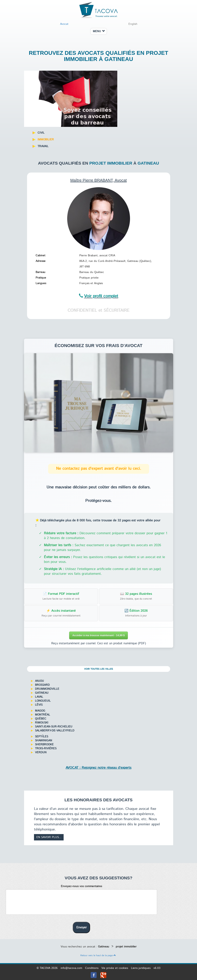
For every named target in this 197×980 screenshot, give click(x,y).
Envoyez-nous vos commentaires (81, 886)
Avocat (64, 24)
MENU (99, 31)
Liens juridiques (141, 968)
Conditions (92, 968)
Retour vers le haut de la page (98, 955)
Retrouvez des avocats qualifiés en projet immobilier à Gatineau (98, 56)
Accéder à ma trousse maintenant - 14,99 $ (98, 635)
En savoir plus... (49, 837)
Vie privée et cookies (115, 968)
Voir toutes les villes (98, 669)
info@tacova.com (71, 968)
